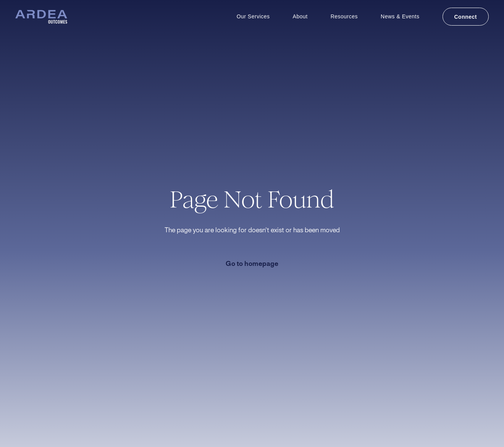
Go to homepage (252, 264)
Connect (466, 17)
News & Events (400, 16)
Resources (344, 16)
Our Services (253, 16)
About (300, 16)
